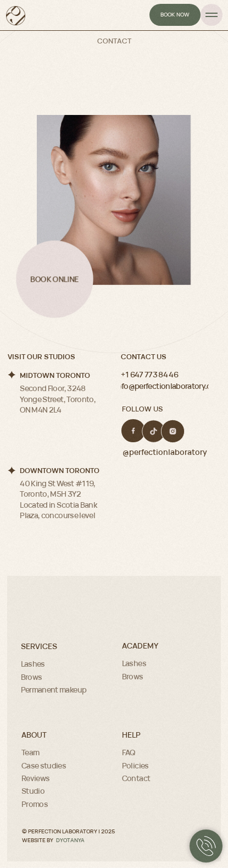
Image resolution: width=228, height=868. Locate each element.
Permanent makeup (54, 690)
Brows (32, 677)
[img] (133, 431)
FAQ (129, 752)
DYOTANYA (70, 840)
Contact (136, 778)
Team (30, 752)
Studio (33, 791)
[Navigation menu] (212, 15)
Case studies (44, 765)
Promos (35, 804)
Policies (135, 765)
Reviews (35, 778)
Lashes (33, 664)
